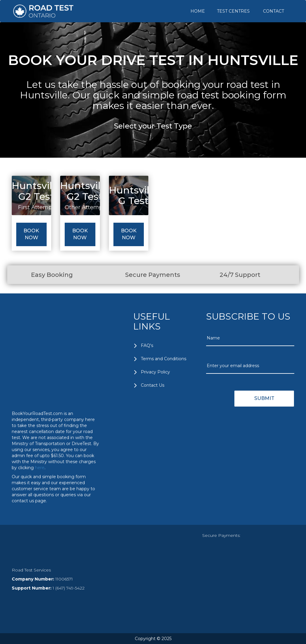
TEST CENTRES (233, 11)
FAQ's (147, 345)
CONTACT (274, 11)
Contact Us (153, 385)
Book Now (31, 234)
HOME (198, 11)
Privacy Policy (155, 372)
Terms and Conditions (164, 359)
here (40, 468)
